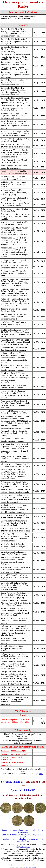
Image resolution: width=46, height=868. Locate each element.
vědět (41, 774)
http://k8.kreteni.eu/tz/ (31, 867)
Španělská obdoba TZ (23, 790)
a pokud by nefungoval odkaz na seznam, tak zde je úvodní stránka (23, 840)
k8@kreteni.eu (24, 847)
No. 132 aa (5, 754)
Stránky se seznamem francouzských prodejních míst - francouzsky (23, 831)
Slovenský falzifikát (12, 782)
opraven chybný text (19, 754)
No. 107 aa (5, 751)
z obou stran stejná (18, 751)
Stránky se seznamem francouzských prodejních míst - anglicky (23, 836)
